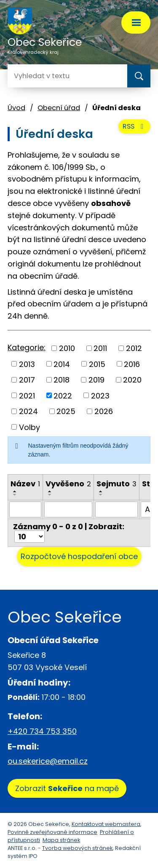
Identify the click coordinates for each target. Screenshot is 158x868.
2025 (66, 411)
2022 (63, 395)
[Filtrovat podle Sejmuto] (116, 509)
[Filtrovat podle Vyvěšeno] (68, 509)
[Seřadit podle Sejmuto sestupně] (101, 495)
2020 (132, 380)
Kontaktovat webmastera (106, 824)
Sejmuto (116, 484)
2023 (100, 395)
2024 (28, 411)
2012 (134, 348)
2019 (96, 380)
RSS (134, 126)
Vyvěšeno (68, 484)
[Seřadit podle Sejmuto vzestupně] (101, 491)
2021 (27, 395)
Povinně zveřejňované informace (52, 832)
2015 (97, 364)
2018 (62, 380)
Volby (29, 427)
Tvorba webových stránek (77, 848)
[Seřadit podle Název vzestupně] (15, 491)
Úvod (16, 108)
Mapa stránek (61, 840)
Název (25, 484)
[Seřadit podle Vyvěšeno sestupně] (50, 495)
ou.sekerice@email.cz (48, 761)
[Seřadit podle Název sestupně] (15, 495)
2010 (67, 348)
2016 (132, 364)
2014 (62, 364)
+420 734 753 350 (42, 731)
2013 (27, 364)
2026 (104, 411)
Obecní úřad (59, 108)
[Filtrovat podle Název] (25, 509)
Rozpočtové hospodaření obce (79, 556)
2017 (27, 380)
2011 (100, 348)
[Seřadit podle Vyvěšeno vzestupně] (50, 491)
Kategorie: (27, 347)
